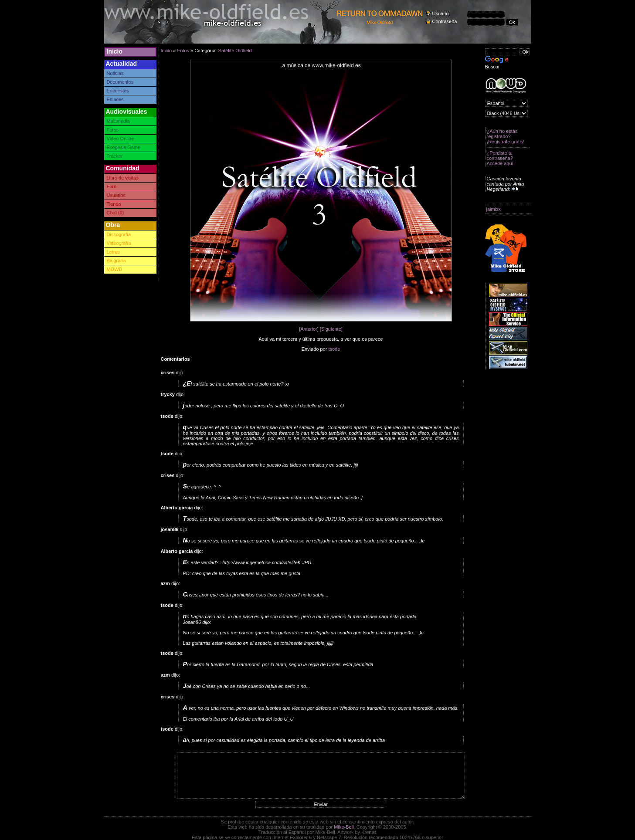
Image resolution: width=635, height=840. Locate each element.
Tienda (114, 204)
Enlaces (115, 99)
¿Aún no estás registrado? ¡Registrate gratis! (506, 136)
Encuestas (118, 91)
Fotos (113, 130)
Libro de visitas (123, 178)
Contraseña (445, 21)
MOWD (115, 269)
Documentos (120, 82)
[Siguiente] (331, 329)
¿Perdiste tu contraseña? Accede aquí (500, 158)
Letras (114, 252)
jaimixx (494, 209)
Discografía (119, 234)
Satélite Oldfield (235, 51)
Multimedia (118, 121)
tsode (334, 349)
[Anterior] (309, 329)
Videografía (119, 243)
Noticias (115, 73)
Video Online (121, 139)
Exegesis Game (124, 147)
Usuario (441, 14)
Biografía (116, 261)
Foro (112, 186)
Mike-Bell (344, 827)
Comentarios (175, 359)
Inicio (115, 51)
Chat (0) (115, 213)
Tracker (115, 156)
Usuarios (116, 195)
